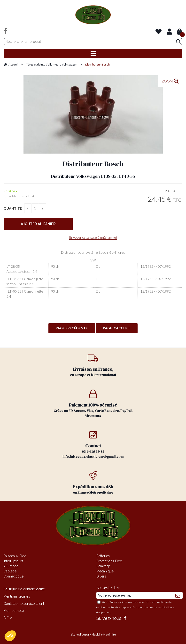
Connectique (13, 576)
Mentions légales (17, 596)
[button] (10, 636)
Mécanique (105, 571)
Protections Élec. (109, 561)
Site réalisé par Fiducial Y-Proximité (93, 634)
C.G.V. (8, 618)
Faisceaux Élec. (15, 556)
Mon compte (14, 611)
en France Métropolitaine (93, 483)
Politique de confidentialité (24, 589)
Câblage (10, 571)
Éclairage (104, 566)
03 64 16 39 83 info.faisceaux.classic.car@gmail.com (93, 445)
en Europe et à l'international (93, 366)
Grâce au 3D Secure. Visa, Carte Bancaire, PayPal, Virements (93, 404)
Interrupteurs (13, 561)
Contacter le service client (24, 604)
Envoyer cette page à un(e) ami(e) (93, 237)
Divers (101, 576)
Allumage (11, 566)
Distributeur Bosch (93, 164)
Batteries (103, 556)
